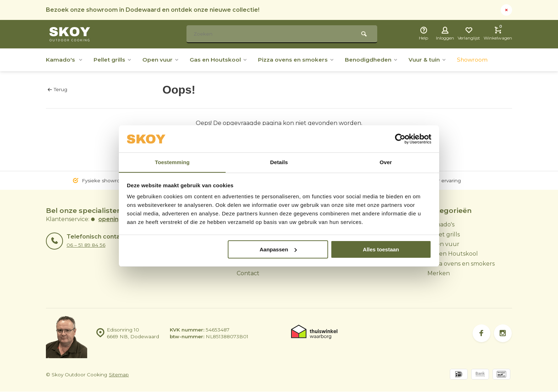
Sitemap (119, 375)
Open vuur (162, 60)
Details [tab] (279, 162)
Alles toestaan (381, 249)
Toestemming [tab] (172, 162)
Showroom (479, 60)
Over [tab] (386, 162)
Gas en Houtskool (221, 60)
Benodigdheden (377, 60)
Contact (248, 273)
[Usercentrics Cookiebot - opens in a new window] (400, 139)
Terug (57, 89)
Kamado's (65, 60)
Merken (439, 273)
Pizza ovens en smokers (300, 60)
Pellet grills (114, 60)
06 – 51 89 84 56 (86, 245)
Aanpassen (278, 249)
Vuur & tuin (434, 60)
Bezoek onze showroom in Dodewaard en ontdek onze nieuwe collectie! (153, 10)
